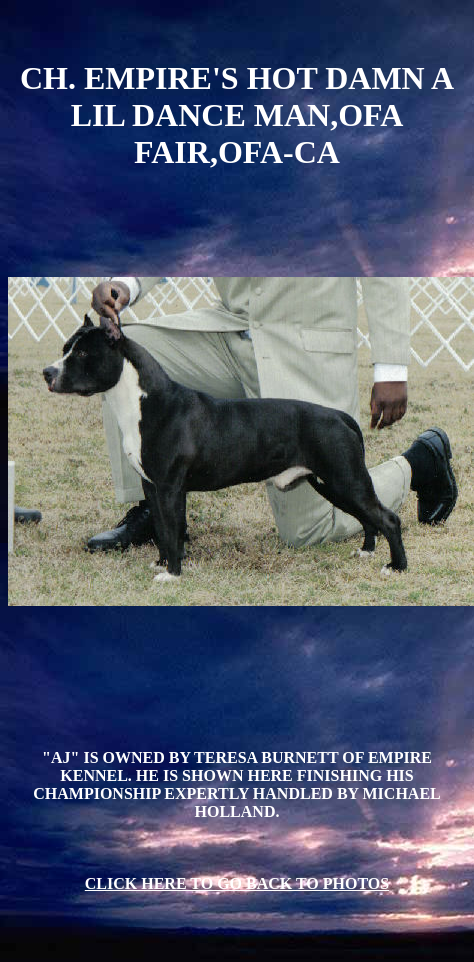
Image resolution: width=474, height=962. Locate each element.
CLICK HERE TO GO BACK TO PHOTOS (237, 883)
